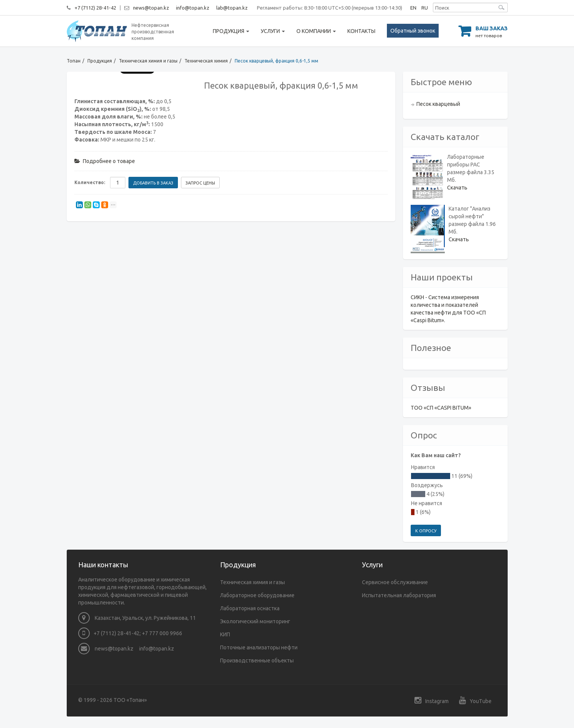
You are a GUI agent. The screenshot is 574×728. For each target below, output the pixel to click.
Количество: (90, 182)
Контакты (361, 31)
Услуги (273, 31)
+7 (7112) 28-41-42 (95, 8)
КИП (225, 634)
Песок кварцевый (438, 104)
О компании (316, 31)
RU (425, 8)
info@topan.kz (193, 8)
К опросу (426, 531)
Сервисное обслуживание (395, 582)
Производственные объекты (257, 660)
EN (413, 8)
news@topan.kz (151, 8)
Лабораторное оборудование (257, 595)
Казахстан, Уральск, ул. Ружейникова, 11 (137, 618)
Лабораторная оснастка (250, 608)
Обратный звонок (413, 31)
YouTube (475, 700)
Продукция (231, 31)
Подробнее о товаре (105, 161)
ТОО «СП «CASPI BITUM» (441, 408)
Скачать (457, 188)
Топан (74, 61)
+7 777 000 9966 (162, 633)
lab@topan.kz (232, 8)
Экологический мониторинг (255, 621)
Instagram (432, 700)
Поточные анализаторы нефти (259, 647)
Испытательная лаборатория (399, 595)
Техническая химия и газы (148, 61)
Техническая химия (206, 61)
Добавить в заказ (153, 183)
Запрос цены (200, 183)
